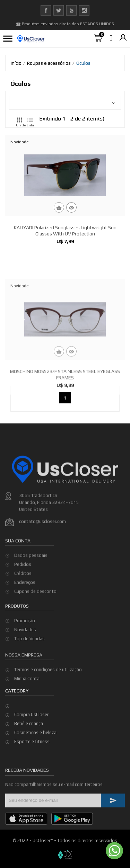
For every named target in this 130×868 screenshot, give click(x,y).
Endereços (25, 604)
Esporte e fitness (32, 741)
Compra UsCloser (31, 714)
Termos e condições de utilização (48, 681)
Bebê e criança (29, 723)
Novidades (25, 645)
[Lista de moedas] (123, 38)
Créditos (23, 595)
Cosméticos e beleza (35, 732)
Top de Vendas (29, 654)
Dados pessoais (31, 577)
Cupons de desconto (35, 613)
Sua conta (18, 562)
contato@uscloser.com (42, 552)
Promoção (25, 636)
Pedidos (23, 586)
